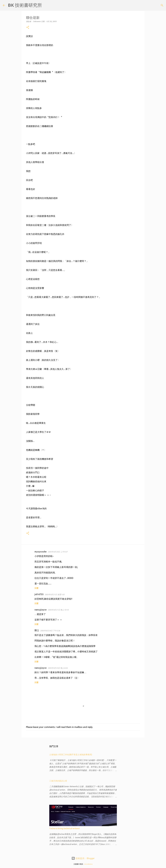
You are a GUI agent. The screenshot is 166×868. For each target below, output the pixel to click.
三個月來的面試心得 (58, 781)
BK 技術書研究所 (25, 5)
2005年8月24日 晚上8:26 (58, 668)
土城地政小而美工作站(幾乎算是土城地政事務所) (71, 755)
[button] (28, 27)
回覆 (36, 588)
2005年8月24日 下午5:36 (50, 631)
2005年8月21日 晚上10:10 (58, 610)
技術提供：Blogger (83, 858)
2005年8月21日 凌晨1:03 (55, 594)
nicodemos (88, 864)
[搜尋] (46, 5)
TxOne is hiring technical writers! (64, 829)
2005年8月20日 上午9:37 (58, 552)
